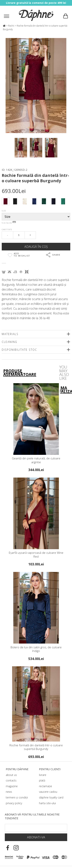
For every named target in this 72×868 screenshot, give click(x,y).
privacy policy (14, 803)
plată (42, 780)
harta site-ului (47, 803)
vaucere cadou (48, 792)
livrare (43, 775)
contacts (11, 780)
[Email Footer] (36, 828)
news (9, 792)
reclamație (46, 786)
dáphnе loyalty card (51, 797)
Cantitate (7, 230)
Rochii (11, 26)
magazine (12, 786)
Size (4, 211)
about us (11, 775)
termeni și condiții (17, 797)
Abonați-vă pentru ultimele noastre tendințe (32, 816)
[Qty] (19, 235)
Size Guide (9, 223)
